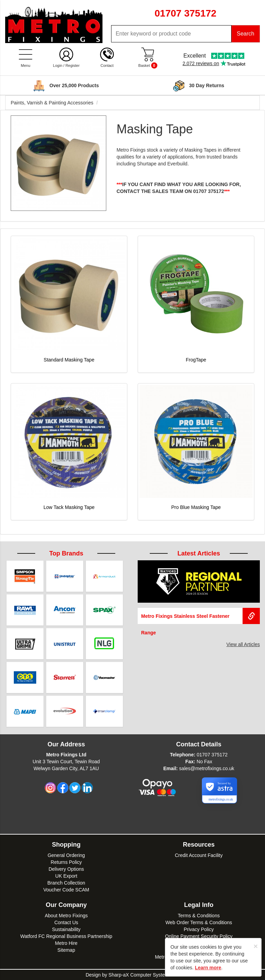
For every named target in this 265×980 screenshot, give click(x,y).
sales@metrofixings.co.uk (207, 768)
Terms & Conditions (199, 916)
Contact (107, 65)
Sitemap (66, 950)
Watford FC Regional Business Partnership (66, 936)
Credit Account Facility (199, 855)
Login (58, 65)
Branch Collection (66, 883)
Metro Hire (66, 943)
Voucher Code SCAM (66, 890)
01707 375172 (212, 755)
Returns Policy (66, 862)
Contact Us (66, 922)
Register (73, 65)
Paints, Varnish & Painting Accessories (52, 103)
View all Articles (243, 644)
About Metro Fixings (66, 916)
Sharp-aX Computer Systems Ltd (144, 975)
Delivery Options (66, 869)
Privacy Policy (199, 929)
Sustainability (66, 929)
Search (246, 34)
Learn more (208, 968)
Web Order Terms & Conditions (199, 922)
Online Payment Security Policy (199, 936)
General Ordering (66, 855)
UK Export (66, 876)
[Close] (256, 946)
